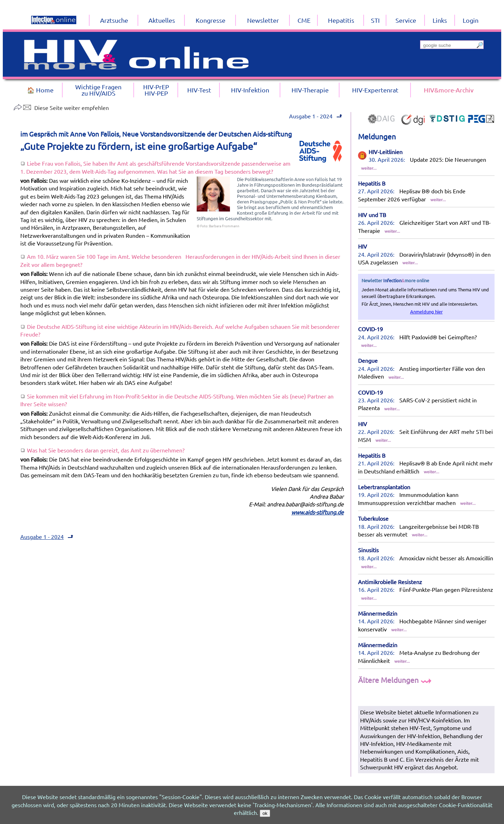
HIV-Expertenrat (375, 90)
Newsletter (263, 20)
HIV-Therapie (310, 90)
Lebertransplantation (384, 487)
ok (265, 813)
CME (304, 20)
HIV (363, 246)
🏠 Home (40, 90)
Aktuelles (162, 20)
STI (375, 20)
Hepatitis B (372, 183)
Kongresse (211, 20)
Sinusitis (368, 550)
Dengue (368, 360)
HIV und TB (372, 215)
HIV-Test (199, 90)
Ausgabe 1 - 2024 (316, 116)
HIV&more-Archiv (449, 90)
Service (406, 20)
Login (471, 20)
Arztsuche (114, 20)
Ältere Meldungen (396, 680)
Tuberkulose (373, 518)
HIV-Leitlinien (386, 152)
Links (440, 20)
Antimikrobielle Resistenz (390, 582)
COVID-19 (370, 329)
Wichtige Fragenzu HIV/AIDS (98, 90)
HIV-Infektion (250, 90)
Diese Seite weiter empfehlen (61, 108)
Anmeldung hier (426, 311)
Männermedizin (378, 613)
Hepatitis (341, 20)
